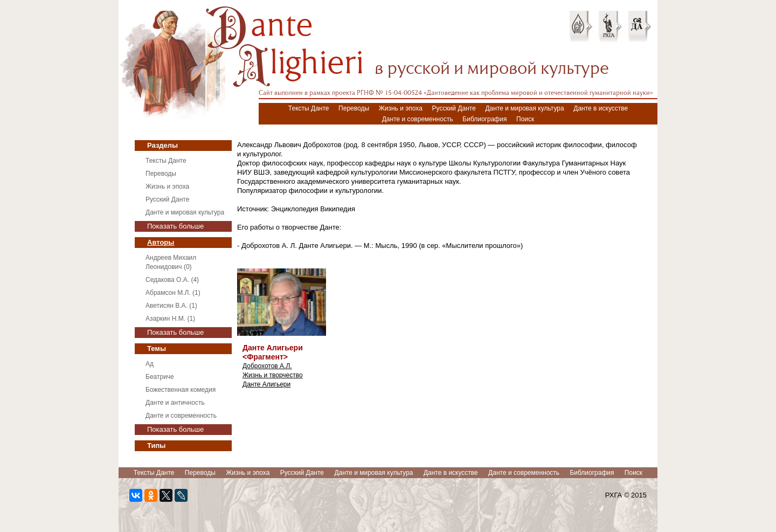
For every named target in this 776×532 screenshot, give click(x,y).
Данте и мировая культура (524, 108)
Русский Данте (454, 108)
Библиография (484, 119)
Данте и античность (175, 403)
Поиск (525, 119)
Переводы (354, 108)
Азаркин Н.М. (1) (170, 319)
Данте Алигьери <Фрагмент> (273, 352)
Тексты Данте (309, 108)
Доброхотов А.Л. (267, 366)
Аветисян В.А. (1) (171, 306)
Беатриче (160, 377)
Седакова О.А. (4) (172, 280)
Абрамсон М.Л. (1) (173, 293)
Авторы (161, 242)
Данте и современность (418, 119)
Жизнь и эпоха (401, 108)
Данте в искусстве (601, 108)
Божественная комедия (181, 390)
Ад (150, 364)
